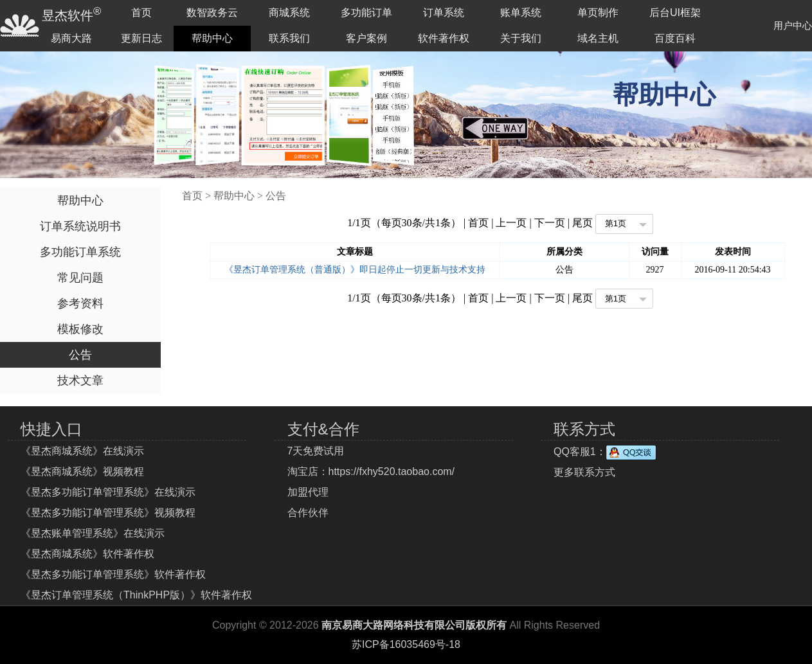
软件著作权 (444, 38)
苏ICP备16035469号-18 (406, 644)
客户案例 (366, 38)
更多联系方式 (584, 472)
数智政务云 (212, 13)
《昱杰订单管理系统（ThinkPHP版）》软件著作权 (136, 595)
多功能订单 (366, 13)
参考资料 (80, 303)
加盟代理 (308, 492)
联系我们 (289, 38)
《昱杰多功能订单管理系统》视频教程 (108, 513)
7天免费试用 (316, 451)
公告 (80, 355)
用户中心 (793, 25)
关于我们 (521, 38)
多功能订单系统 (80, 252)
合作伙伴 (308, 513)
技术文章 (80, 381)
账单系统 (521, 13)
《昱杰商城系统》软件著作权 (87, 554)
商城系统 (289, 13)
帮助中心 (212, 38)
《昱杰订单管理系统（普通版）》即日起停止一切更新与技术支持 (355, 270)
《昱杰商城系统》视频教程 (82, 471)
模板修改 (80, 329)
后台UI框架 (675, 13)
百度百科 (675, 38)
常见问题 (80, 278)
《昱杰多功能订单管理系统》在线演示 (108, 492)
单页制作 (598, 13)
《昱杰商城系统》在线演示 (82, 451)
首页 (141, 13)
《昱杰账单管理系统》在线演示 (93, 533)
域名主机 (598, 38)
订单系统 (444, 13)
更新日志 (141, 38)
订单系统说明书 (80, 226)
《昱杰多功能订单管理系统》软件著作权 (113, 574)
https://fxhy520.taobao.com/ (392, 471)
